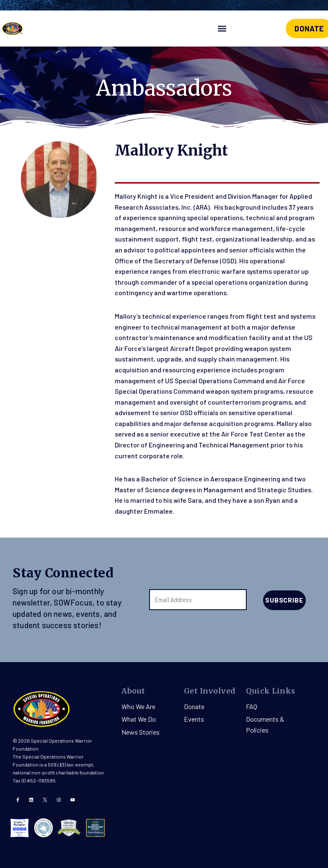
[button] (222, 29)
